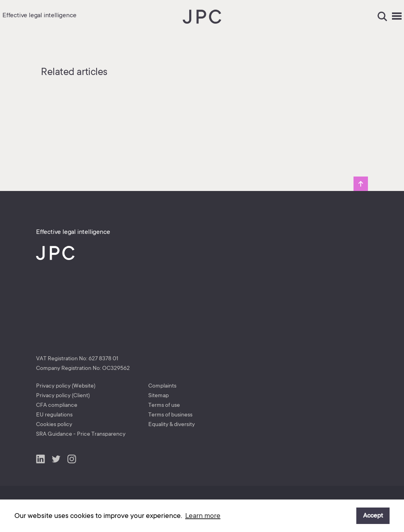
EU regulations (54, 414)
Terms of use (164, 405)
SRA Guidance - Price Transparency (81, 434)
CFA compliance (57, 405)
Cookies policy (54, 424)
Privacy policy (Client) (63, 395)
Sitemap (159, 395)
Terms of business (170, 414)
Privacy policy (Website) (66, 386)
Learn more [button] (203, 516)
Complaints (162, 386)
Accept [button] (373, 516)
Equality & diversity (172, 424)
